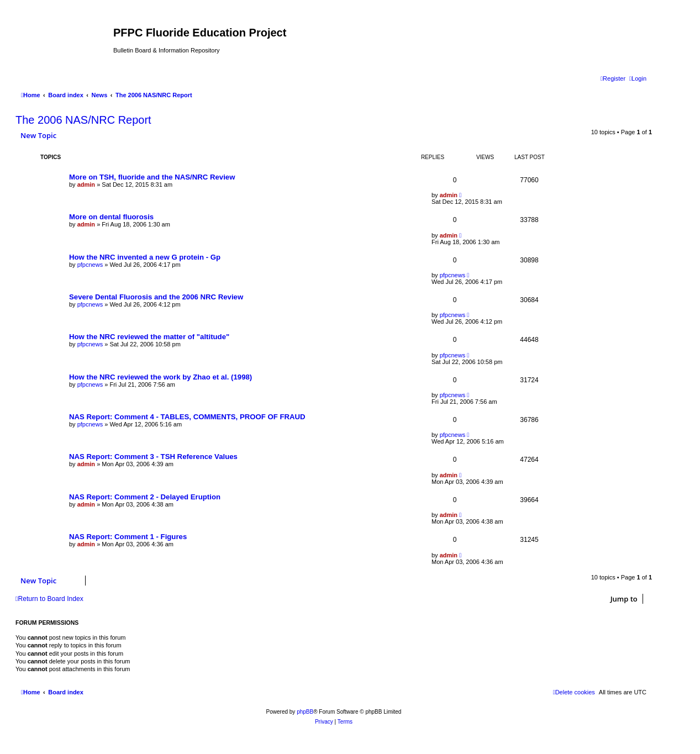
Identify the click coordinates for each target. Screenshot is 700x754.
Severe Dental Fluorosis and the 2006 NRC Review (156, 297)
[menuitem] (638, 78)
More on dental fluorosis (111, 217)
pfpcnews (90, 265)
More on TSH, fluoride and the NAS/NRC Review (152, 177)
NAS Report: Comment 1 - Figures (128, 537)
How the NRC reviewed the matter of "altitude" (149, 337)
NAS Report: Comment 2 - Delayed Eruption (145, 497)
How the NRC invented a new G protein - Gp (145, 257)
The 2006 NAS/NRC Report (83, 120)
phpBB (305, 712)
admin (86, 184)
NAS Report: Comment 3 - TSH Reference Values (153, 457)
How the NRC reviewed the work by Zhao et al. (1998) (160, 377)
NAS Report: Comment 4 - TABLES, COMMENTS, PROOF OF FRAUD (187, 417)
